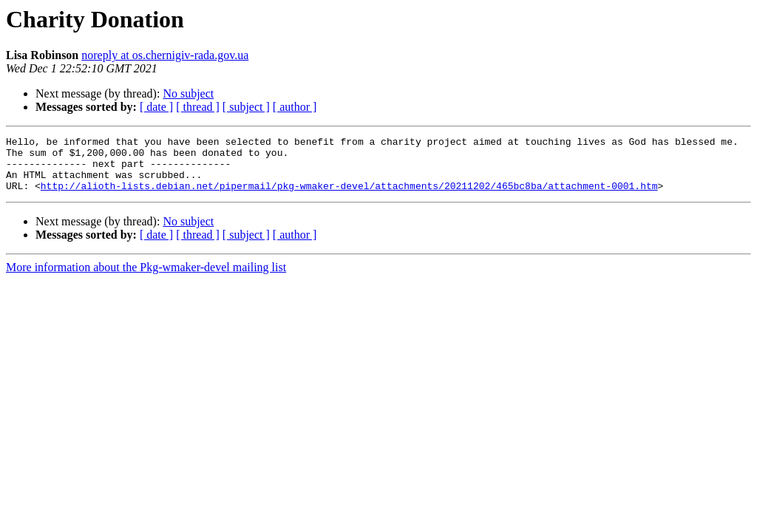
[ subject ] (246, 107)
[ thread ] (198, 107)
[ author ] (295, 107)
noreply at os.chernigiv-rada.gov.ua (165, 55)
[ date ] (156, 107)
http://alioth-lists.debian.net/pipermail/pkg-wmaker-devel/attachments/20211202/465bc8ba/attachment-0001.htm (349, 197)
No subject (188, 93)
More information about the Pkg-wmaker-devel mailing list (146, 278)
